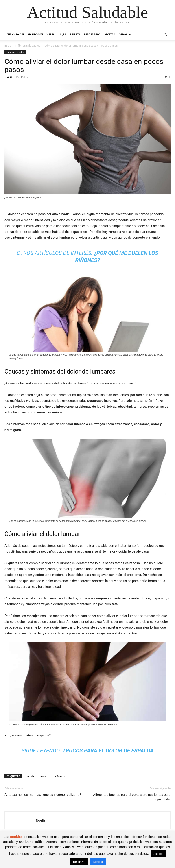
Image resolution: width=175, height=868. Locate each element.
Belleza (75, 34)
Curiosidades (15, 34)
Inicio (8, 46)
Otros (123, 34)
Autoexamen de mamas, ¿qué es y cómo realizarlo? (43, 795)
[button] (165, 35)
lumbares (45, 776)
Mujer (62, 34)
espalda (29, 776)
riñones (60, 776)
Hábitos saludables (41, 34)
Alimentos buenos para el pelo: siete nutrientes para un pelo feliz (132, 797)
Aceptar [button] (98, 862)
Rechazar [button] (79, 862)
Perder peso (92, 34)
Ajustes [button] (158, 854)
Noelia (8, 77)
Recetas (109, 34)
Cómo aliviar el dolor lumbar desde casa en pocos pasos (84, 66)
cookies (16, 837)
